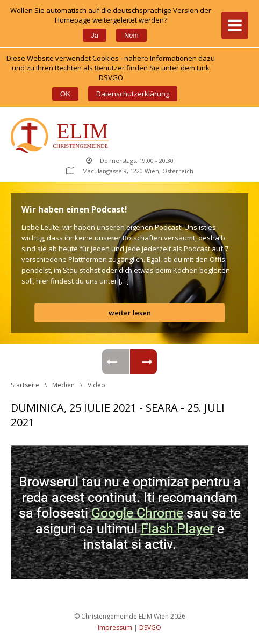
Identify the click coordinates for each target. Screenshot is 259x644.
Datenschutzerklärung (133, 94)
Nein (131, 35)
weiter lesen (130, 313)
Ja (95, 35)
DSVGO (150, 628)
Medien (63, 385)
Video (96, 385)
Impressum (115, 628)
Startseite (25, 385)
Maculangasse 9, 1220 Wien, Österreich (130, 171)
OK (65, 94)
